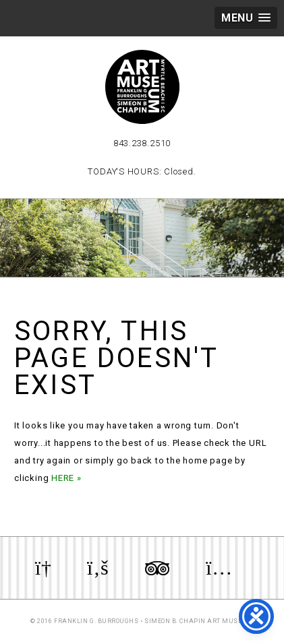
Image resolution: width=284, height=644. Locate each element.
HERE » (66, 478)
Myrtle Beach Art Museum (142, 87)
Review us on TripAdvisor (157, 568)
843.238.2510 (142, 143)
